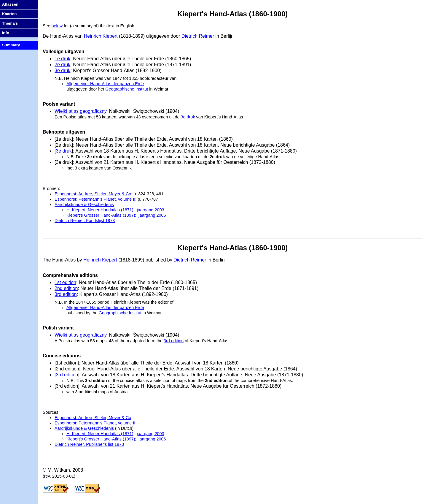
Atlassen (10, 4)
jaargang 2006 (152, 215)
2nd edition (66, 288)
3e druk (62, 70)
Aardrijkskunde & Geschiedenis (84, 205)
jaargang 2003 (151, 210)
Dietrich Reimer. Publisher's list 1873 (89, 444)
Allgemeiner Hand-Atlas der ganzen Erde (105, 84)
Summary (11, 45)
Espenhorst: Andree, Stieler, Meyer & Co (93, 194)
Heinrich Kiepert (101, 36)
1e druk (62, 59)
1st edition (65, 282)
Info (6, 33)
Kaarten (9, 14)
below (57, 26)
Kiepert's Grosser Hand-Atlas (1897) (101, 215)
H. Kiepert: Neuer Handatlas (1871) (100, 210)
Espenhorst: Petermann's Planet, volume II (95, 199)
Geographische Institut (127, 89)
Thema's (10, 23)
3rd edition (66, 294)
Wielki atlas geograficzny (81, 111)
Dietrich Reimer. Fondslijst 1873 (85, 221)
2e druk (62, 65)
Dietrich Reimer (198, 36)
